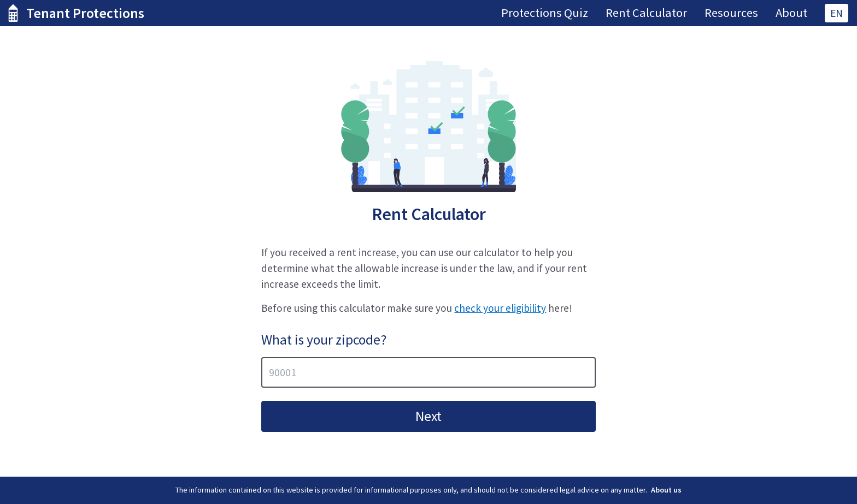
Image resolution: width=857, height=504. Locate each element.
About (791, 13)
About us (666, 490)
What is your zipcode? (324, 340)
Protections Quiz (545, 13)
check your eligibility (500, 308)
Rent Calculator (646, 13)
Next (428, 416)
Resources (731, 13)
